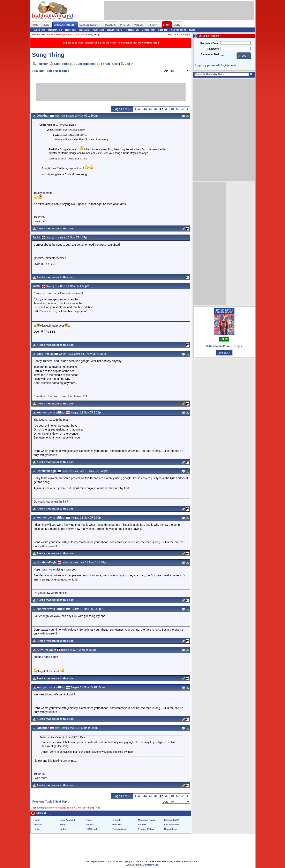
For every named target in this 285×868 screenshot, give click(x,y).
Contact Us (170, 829)
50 (178, 109)
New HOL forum (151, 43)
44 (145, 109)
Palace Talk (39, 30)
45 (151, 109)
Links (63, 829)
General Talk (148, 30)
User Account (67, 820)
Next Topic (62, 71)
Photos (90, 824)
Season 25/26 (172, 820)
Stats (63, 824)
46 (156, 109)
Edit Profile (62, 64)
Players (142, 824)
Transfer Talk (55, 30)
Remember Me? (210, 54)
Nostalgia (84, 30)
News (89, 820)
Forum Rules (110, 64)
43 (140, 109)
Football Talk (132, 30)
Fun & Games (172, 824)
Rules (192, 30)
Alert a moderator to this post (55, 228)
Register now (228, 65)
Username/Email (210, 43)
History (38, 829)
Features (117, 824)
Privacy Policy (146, 829)
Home (50, 34)
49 (172, 109)
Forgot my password (207, 65)
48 (167, 109)
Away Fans (98, 30)
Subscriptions (179, 30)
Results (38, 824)
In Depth (117, 820)
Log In (129, 64)
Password (213, 49)
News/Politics (115, 30)
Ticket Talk (71, 30)
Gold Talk (163, 30)
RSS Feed (91, 829)
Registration (119, 829)
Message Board (64, 34)
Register (42, 64)
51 (183, 109)
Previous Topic (43, 71)
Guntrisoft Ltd (151, 865)
